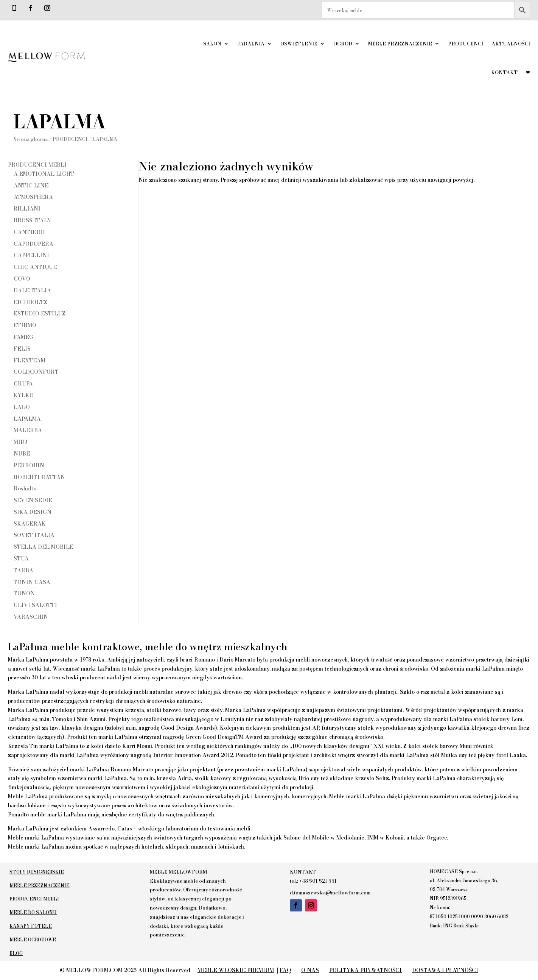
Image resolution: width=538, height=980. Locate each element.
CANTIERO (29, 232)
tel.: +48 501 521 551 (313, 881)
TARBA (23, 570)
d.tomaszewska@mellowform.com (330, 893)
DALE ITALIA (32, 290)
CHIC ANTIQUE (35, 267)
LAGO (22, 407)
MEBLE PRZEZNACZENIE (400, 44)
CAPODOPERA (33, 244)
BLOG (15, 953)
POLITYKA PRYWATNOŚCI (365, 970)
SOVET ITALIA (34, 535)
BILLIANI (27, 209)
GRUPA (23, 384)
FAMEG (23, 337)
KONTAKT (504, 72)
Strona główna (25, 139)
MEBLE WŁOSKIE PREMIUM (236, 970)
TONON (24, 593)
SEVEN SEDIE (33, 500)
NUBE (22, 454)
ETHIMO (25, 325)
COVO (22, 279)
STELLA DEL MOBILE (44, 547)
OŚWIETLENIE (299, 44)
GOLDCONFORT (36, 372)
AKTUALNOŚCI (511, 44)
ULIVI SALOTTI (35, 605)
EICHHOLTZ (30, 302)
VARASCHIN (31, 617)
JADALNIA (251, 44)
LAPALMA (27, 419)
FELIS (22, 349)
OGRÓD (343, 44)
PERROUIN (29, 465)
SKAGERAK (30, 524)
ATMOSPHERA (33, 197)
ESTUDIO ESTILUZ (40, 314)
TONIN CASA (32, 582)
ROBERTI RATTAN (39, 477)
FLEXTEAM (30, 360)
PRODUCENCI (466, 44)
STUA (21, 559)
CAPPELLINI (31, 255)
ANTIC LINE (31, 186)
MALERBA (28, 430)
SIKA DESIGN (33, 512)
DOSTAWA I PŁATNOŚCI (445, 970)
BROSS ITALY (32, 220)
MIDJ (20, 442)
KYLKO (24, 395)
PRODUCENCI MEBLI (37, 165)
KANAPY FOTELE (29, 926)
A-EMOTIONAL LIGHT (44, 174)
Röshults (25, 488)
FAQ (285, 970)
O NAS (310, 970)
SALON (212, 44)
